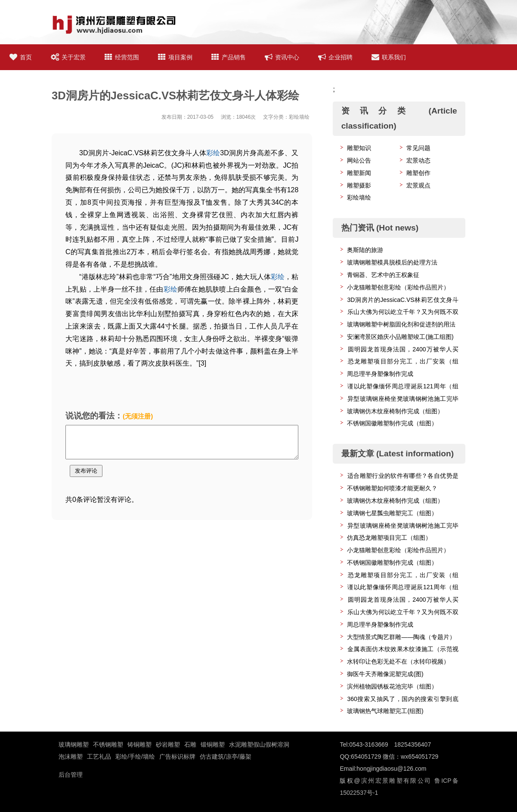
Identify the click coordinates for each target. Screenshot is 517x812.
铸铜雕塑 (139, 744)
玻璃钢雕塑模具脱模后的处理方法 (392, 262)
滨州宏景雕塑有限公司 (396, 781)
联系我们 (389, 57)
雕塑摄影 (359, 185)
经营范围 (122, 57)
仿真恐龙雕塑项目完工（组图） (389, 538)
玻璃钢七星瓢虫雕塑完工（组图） (392, 513)
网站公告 (359, 160)
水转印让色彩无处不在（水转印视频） (398, 661)
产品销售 (229, 57)
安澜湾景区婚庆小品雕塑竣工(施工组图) (400, 337)
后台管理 (71, 775)
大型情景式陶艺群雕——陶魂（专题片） (401, 637)
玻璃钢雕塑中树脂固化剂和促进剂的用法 (401, 324)
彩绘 (213, 153)
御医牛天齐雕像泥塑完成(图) (385, 674)
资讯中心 (282, 57)
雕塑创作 (418, 173)
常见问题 (418, 148)
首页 (21, 57)
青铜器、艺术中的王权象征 (383, 275)
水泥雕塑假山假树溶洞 (259, 744)
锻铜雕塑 (213, 744)
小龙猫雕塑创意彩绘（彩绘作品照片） (398, 287)
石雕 (190, 744)
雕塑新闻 (359, 173)
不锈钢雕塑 (108, 744)
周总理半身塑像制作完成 (380, 374)
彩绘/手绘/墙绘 (135, 757)
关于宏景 (68, 57)
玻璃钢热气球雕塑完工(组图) (385, 711)
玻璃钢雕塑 (74, 744)
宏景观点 (418, 185)
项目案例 (175, 57)
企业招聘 (335, 57)
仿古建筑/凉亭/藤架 (226, 757)
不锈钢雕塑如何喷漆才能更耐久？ (392, 488)
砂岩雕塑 (168, 744)
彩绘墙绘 (359, 197)
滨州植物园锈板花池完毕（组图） (392, 686)
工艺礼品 (99, 757)
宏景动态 (418, 160)
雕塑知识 (359, 148)
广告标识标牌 (177, 757)
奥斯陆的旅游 (365, 250)
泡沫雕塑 (71, 757)
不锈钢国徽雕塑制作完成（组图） (392, 423)
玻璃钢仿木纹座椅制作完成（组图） (395, 411)
